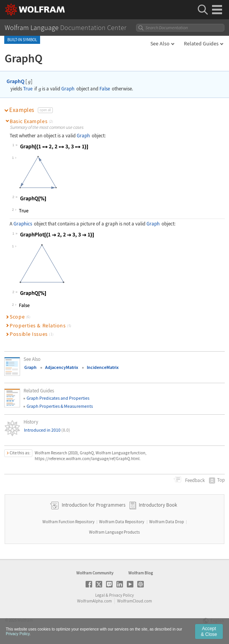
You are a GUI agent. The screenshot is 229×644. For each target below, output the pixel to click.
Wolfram (25, 620)
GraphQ (15, 81)
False (105, 89)
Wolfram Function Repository (68, 522)
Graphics (23, 224)
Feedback (194, 480)
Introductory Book (158, 505)
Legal (100, 595)
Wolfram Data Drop (167, 522)
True (28, 89)
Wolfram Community (95, 573)
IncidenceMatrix (103, 367)
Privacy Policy (121, 595)
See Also (160, 43)
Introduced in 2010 (47, 430)
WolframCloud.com (135, 601)
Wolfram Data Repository (122, 522)
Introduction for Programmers (93, 505)
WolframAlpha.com (94, 601)
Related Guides (201, 43)
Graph (68, 89)
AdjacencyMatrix (62, 367)
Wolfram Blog (141, 573)
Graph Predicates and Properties (58, 398)
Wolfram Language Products (114, 532)
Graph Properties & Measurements (60, 406)
